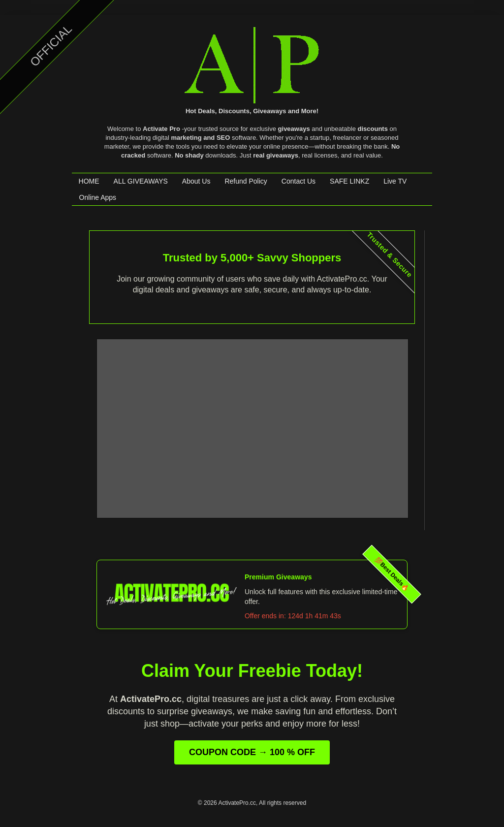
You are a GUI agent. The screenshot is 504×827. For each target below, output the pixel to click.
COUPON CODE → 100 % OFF (252, 752)
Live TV (395, 181)
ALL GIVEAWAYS (141, 181)
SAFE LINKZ (349, 181)
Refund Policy (246, 181)
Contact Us (299, 181)
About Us (196, 181)
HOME (89, 181)
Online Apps (98, 197)
